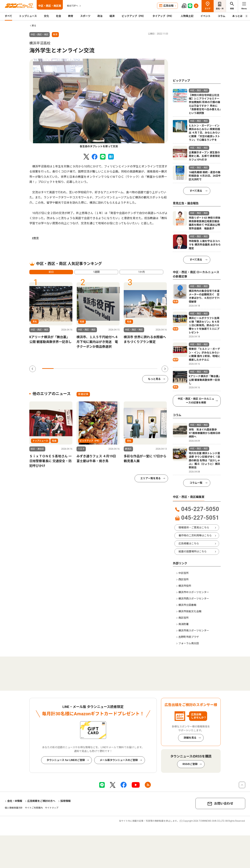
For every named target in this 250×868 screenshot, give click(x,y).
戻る (34, 26)
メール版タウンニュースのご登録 (119, 760)
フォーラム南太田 (189, 643)
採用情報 (66, 801)
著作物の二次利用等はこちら (195, 536)
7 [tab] (117, 369)
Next (165, 369)
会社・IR (220, 9)
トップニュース (28, 16)
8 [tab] (129, 369)
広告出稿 (168, 6)
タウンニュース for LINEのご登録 (66, 760)
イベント (206, 16)
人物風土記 (187, 16)
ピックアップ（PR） (134, 16)
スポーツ (85, 16)
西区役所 (184, 579)
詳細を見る (190, 738)
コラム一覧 (196, 483)
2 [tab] (59, 369)
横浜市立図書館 (187, 605)
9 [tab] (140, 369)
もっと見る (154, 379)
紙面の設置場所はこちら (193, 551)
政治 (100, 16)
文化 (46, 16)
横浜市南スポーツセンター (194, 631)
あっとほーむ (240, 16)
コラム (221, 16)
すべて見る (196, 191)
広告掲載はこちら (189, 543)
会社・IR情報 (15, 801)
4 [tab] (82, 369)
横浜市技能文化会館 (190, 611)
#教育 (35, 238)
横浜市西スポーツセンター (194, 599)
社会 (59, 16)
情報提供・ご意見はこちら (194, 528)
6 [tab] (105, 369)
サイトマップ (52, 808)
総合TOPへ (73, 6)
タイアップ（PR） (163, 16)
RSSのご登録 (190, 764)
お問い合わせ (224, 803)
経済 (112, 16)
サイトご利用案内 (34, 808)
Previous (33, 369)
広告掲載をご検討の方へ (41, 801)
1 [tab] (48, 369)
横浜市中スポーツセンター (194, 592)
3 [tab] (71, 369)
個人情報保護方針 (14, 808)
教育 (71, 16)
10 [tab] (152, 369)
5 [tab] (94, 369)
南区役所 (184, 618)
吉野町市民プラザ (189, 637)
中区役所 (184, 573)
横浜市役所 (185, 586)
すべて (8, 16)
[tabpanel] (99, 104)
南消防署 (184, 624)
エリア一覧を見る (151, 478)
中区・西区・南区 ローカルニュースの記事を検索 (196, 401)
